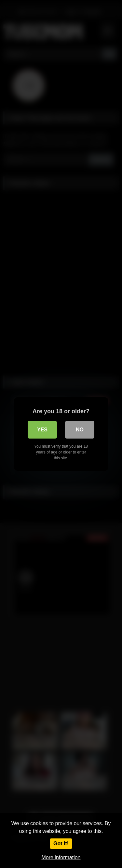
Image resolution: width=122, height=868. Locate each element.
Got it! (61, 843)
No (80, 430)
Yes (42, 430)
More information (61, 857)
